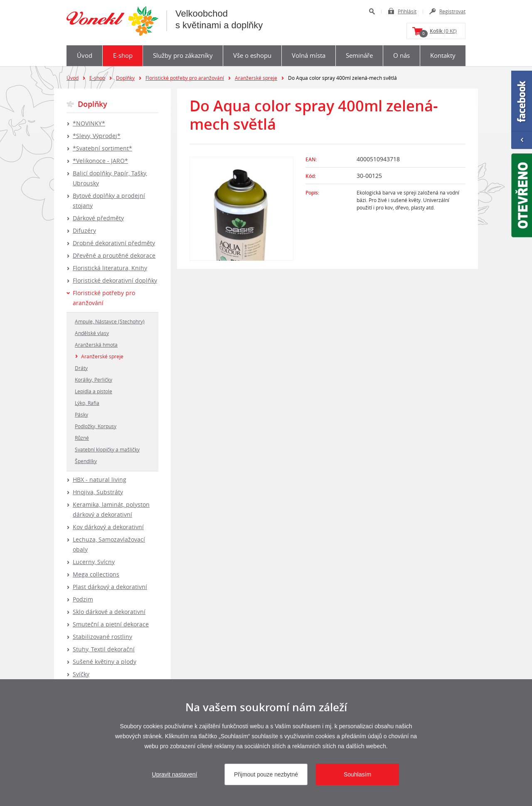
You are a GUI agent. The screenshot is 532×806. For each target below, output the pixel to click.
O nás (401, 55)
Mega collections (96, 574)
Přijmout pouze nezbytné (266, 774)
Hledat (372, 11)
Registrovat (452, 11)
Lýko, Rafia (87, 403)
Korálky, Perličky (94, 380)
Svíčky (81, 674)
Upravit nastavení (175, 774)
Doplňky (125, 78)
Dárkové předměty (98, 218)
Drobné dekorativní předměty (114, 243)
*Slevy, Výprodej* (97, 136)
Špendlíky (86, 461)
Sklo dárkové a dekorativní (109, 612)
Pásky (81, 414)
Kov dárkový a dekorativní (108, 527)
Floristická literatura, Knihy (110, 268)
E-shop (123, 55)
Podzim (83, 599)
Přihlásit (407, 11)
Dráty (81, 368)
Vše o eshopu (252, 55)
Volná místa (309, 55)
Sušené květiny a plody (105, 662)
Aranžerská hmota (96, 345)
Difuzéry (84, 230)
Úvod (85, 55)
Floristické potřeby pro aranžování (185, 78)
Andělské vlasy (92, 333)
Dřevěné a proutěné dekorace (114, 255)
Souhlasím (357, 774)
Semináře (359, 55)
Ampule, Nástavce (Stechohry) (110, 321)
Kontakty (443, 55)
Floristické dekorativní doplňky (115, 280)
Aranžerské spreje (256, 78)
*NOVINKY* (89, 123)
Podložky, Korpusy (96, 426)
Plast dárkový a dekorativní (110, 587)
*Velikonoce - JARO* (100, 161)
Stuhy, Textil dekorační (104, 649)
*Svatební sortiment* (102, 148)
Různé (82, 438)
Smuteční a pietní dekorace (111, 624)
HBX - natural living (100, 479)
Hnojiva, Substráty (98, 492)
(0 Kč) (438, 32)
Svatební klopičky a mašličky (107, 449)
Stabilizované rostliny (102, 637)
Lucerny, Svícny (94, 562)
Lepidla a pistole (94, 391)
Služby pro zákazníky (183, 55)
